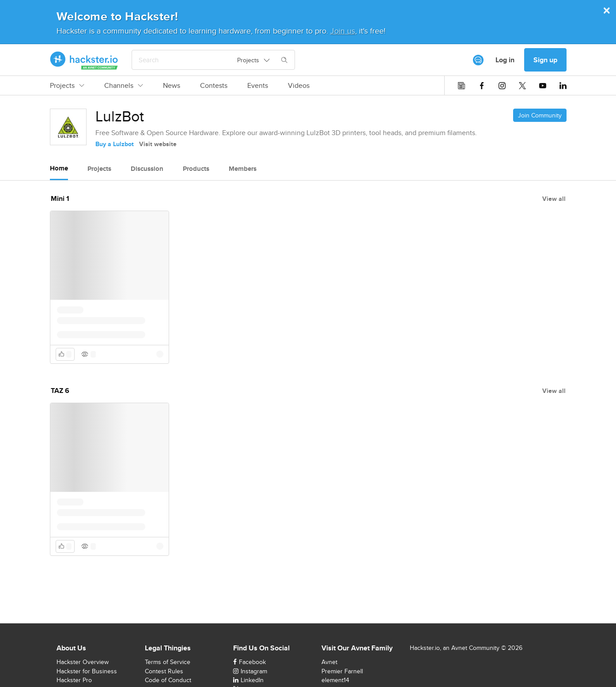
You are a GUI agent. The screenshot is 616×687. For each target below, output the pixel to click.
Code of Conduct (168, 680)
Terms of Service (168, 662)
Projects (67, 86)
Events (258, 86)
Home (59, 168)
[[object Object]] (478, 60)
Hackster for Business (87, 671)
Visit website (158, 144)
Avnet (329, 662)
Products (196, 169)
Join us (343, 31)
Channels (124, 86)
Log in (505, 60)
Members (243, 169)
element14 (335, 680)
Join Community (540, 115)
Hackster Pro (74, 680)
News (172, 86)
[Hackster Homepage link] (84, 60)
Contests (214, 86)
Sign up (545, 60)
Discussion (147, 169)
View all (554, 199)
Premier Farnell (342, 671)
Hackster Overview (83, 662)
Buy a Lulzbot (115, 144)
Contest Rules (164, 671)
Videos (299, 86)
